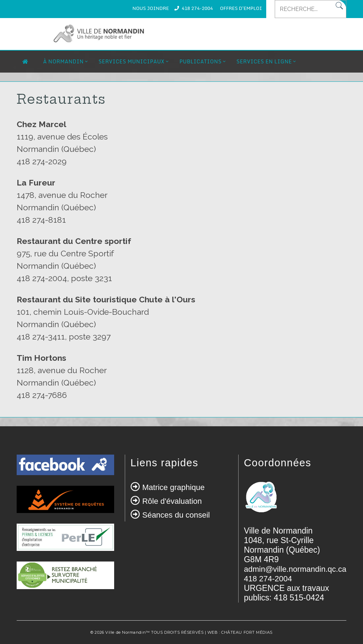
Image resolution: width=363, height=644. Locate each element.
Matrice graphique (173, 487)
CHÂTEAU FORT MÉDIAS (247, 632)
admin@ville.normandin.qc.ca (295, 569)
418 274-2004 (197, 8)
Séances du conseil (176, 515)
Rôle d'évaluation (172, 501)
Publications (200, 61)
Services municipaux (132, 61)
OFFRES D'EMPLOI (241, 8)
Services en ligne (264, 61)
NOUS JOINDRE (151, 8)
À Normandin (63, 61)
